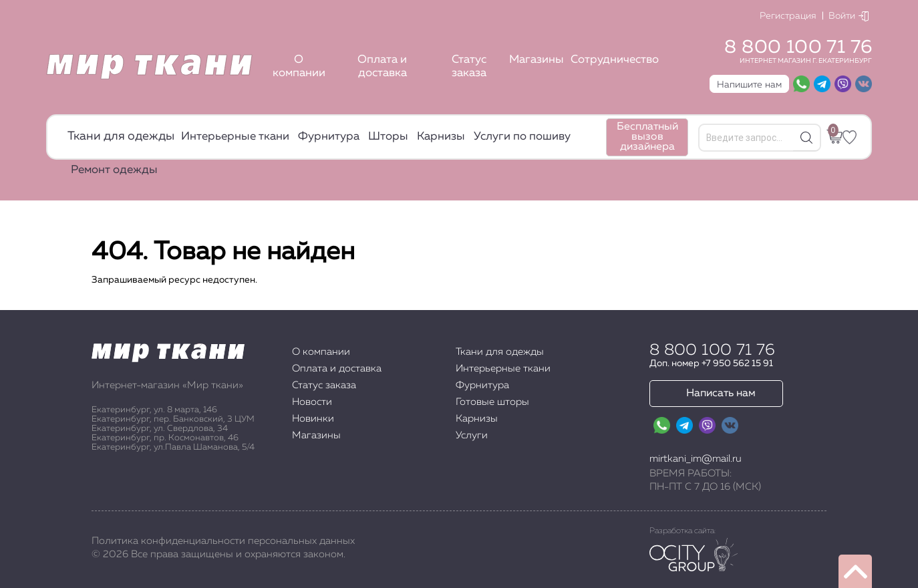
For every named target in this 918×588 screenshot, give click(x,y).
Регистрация (788, 16)
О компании (299, 66)
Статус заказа (469, 66)
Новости (312, 402)
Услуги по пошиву (522, 137)
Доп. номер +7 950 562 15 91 (711, 363)
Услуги (472, 435)
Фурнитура (329, 137)
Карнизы (441, 137)
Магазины (537, 60)
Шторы (388, 137)
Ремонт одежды (114, 170)
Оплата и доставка (382, 66)
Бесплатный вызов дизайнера (647, 137)
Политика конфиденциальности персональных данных (223, 541)
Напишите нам (749, 85)
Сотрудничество (615, 60)
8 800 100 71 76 (798, 47)
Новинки (313, 419)
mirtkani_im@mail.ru (696, 459)
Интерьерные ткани (235, 137)
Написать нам (721, 394)
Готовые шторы (492, 402)
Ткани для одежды (121, 136)
